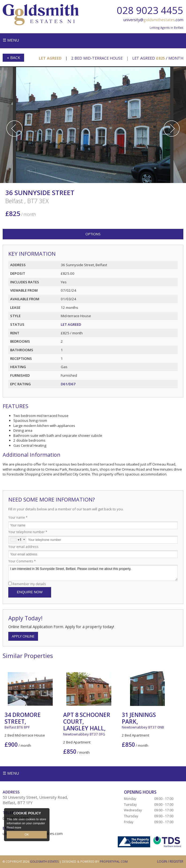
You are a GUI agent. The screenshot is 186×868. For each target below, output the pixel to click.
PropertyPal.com (114, 861)
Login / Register (170, 861)
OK (27, 835)
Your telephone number (28, 532)
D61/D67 (68, 384)
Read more (14, 827)
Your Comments (22, 561)
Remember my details (29, 584)
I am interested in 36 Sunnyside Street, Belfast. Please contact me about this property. (93, 573)
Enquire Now (30, 592)
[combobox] (18, 540)
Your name (18, 517)
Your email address (23, 547)
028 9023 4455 (150, 10)
